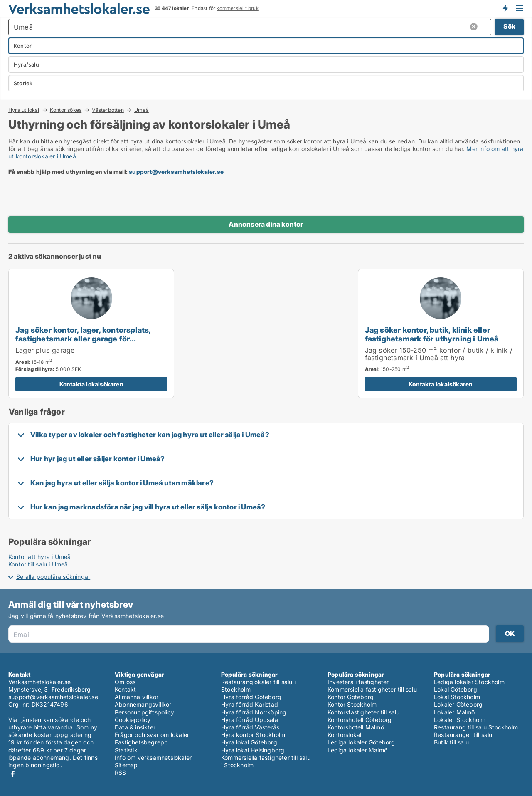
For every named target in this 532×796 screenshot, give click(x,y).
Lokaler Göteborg (458, 704)
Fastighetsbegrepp (141, 742)
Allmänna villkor (137, 697)
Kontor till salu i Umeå (38, 564)
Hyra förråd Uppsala (250, 720)
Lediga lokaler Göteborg (361, 742)
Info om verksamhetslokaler (153, 758)
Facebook (13, 774)
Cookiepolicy (133, 720)
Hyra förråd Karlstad (250, 704)
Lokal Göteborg (456, 689)
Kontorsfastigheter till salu (364, 712)
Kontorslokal (344, 735)
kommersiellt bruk (237, 8)
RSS (121, 773)
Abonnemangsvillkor (143, 704)
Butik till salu (451, 742)
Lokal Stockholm (457, 697)
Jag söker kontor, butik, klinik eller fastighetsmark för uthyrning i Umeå (432, 334)
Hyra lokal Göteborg (249, 742)
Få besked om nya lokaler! (505, 8)
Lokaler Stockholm (460, 720)
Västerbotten (108, 110)
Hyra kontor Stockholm (253, 735)
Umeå (142, 110)
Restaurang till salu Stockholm (476, 727)
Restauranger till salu (463, 735)
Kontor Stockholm (352, 704)
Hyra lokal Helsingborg (253, 750)
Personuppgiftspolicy (144, 712)
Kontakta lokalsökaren (91, 384)
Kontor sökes (66, 110)
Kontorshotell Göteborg (360, 720)
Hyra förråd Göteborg (251, 697)
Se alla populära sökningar (53, 577)
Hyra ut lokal (24, 110)
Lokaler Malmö (454, 712)
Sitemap (126, 765)
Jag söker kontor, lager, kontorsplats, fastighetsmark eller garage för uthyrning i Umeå (83, 339)
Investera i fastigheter (358, 682)
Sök (509, 26)
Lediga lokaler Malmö (357, 750)
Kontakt (125, 689)
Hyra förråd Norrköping (254, 712)
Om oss (125, 682)
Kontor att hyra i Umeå (39, 557)
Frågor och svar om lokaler (152, 735)
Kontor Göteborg (351, 697)
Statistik (126, 750)
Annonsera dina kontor (266, 224)
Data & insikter (135, 727)
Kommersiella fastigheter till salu (372, 689)
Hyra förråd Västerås (250, 727)
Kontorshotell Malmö (356, 727)
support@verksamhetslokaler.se (176, 172)
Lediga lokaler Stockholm (469, 682)
